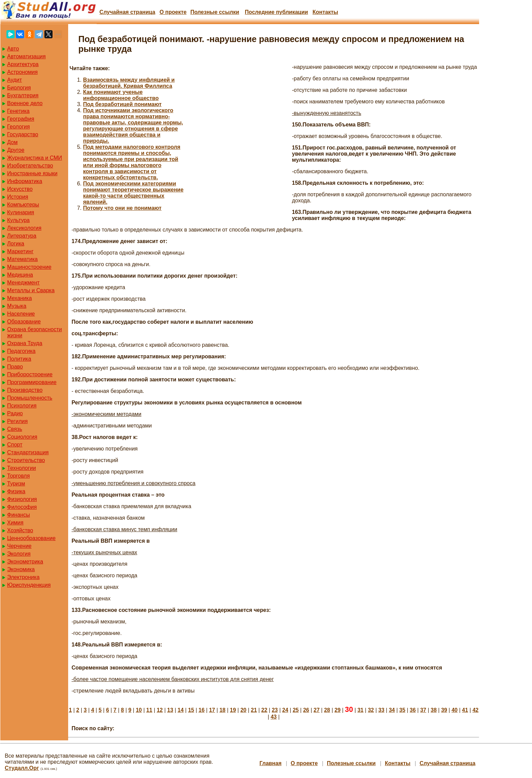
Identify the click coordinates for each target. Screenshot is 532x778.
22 (264, 710)
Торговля (18, 476)
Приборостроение (30, 374)
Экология (19, 554)
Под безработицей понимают (122, 104)
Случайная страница (127, 12)
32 (371, 710)
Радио (15, 413)
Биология (19, 88)
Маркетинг (20, 251)
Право (15, 367)
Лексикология (24, 228)
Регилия (17, 421)
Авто (13, 49)
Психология (22, 406)
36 (413, 710)
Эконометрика (25, 562)
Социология (22, 437)
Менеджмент (23, 283)
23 (275, 710)
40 (455, 710)
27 (317, 710)
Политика (19, 359)
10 (139, 710)
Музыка (17, 306)
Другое (16, 150)
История (18, 197)
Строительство (26, 460)
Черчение (19, 546)
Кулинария (21, 212)
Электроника (23, 577)
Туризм (16, 484)
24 (285, 710)
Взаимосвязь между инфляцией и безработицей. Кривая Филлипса (129, 83)
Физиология (22, 499)
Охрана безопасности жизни (34, 332)
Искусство (20, 189)
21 (254, 710)
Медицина (20, 275)
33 (381, 710)
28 (327, 710)
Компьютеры (23, 205)
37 (423, 710)
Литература (22, 236)
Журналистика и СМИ (35, 158)
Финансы (18, 515)
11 (149, 710)
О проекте (173, 12)
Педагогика (21, 351)
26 (306, 710)
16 (202, 710)
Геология (18, 127)
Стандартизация (28, 452)
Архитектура (23, 64)
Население (21, 314)
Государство (23, 134)
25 (296, 710)
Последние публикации (276, 12)
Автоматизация (26, 56)
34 (392, 710)
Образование (24, 322)
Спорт (15, 445)
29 (338, 710)
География (21, 119)
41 (465, 710)
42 (475, 710)
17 (212, 710)
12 (160, 710)
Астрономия (22, 72)
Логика (16, 244)
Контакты (325, 12)
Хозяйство (20, 530)
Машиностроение (29, 267)
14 (181, 710)
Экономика (21, 569)
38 (434, 710)
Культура (18, 220)
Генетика (18, 111)
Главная (270, 763)
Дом (12, 142)
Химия (15, 523)
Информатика (25, 181)
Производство (25, 390)
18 (222, 710)
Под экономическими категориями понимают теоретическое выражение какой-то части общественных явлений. (133, 193)
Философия (22, 507)
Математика (22, 259)
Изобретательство (30, 166)
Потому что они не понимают (122, 208)
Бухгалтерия (23, 95)
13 (170, 710)
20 (243, 710)
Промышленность (30, 398)
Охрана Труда (25, 343)
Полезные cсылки (215, 12)
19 (233, 710)
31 (360, 710)
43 (274, 717)
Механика (19, 298)
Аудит (15, 80)
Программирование (32, 382)
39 (444, 710)
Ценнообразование (31, 538)
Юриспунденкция (29, 585)
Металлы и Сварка (31, 290)
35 (402, 710)
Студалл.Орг (22, 768)
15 (191, 710)
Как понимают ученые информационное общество (121, 95)
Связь (15, 429)
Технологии (22, 468)
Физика (16, 491)
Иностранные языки (32, 173)
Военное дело (25, 103)
